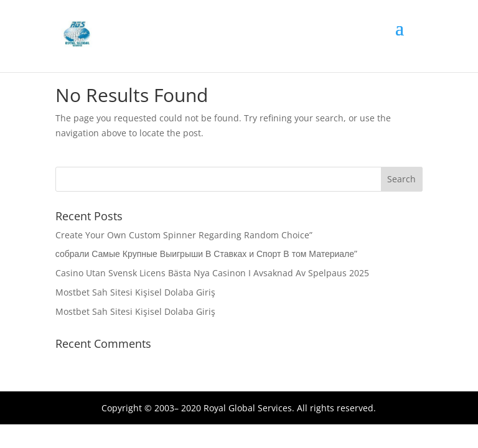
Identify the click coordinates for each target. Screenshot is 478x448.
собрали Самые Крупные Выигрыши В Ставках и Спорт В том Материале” (206, 254)
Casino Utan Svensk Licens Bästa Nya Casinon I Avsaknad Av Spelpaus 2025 (212, 273)
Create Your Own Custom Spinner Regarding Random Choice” (184, 235)
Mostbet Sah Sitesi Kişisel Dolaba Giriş (135, 292)
